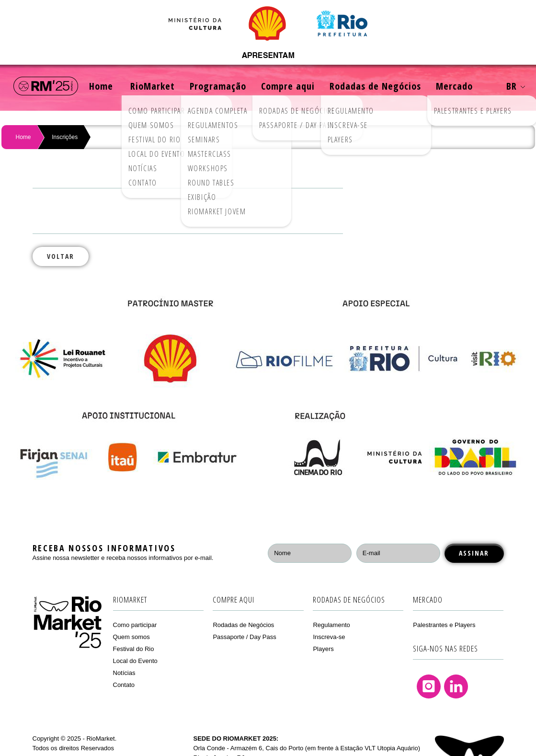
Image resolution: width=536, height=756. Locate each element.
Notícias (124, 673)
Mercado (454, 86)
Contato (124, 685)
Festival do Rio (134, 649)
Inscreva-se (329, 637)
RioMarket (153, 86)
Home (101, 86)
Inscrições (65, 137)
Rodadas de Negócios (375, 86)
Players (323, 649)
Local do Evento (135, 661)
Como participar (135, 625)
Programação (218, 86)
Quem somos (131, 637)
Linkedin (456, 686)
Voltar (61, 256)
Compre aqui (288, 86)
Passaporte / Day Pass (244, 637)
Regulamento (331, 625)
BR (516, 86)
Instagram (429, 686)
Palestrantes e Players (444, 625)
